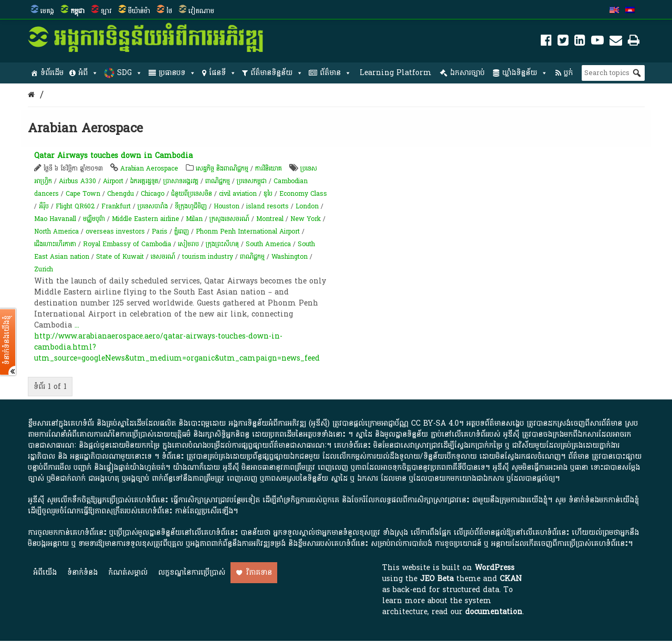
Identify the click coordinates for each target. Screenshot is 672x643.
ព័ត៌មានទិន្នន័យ (277, 73)
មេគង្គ (47, 11)
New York (306, 219)
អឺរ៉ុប (44, 206)
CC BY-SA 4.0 (435, 423)
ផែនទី (223, 73)
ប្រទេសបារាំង (153, 206)
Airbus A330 (77, 181)
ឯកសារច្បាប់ (467, 73)
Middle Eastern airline (145, 219)
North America (56, 231)
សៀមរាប (188, 244)
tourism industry (208, 257)
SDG (130, 73)
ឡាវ (106, 11)
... (77, 325)
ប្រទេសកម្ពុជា (252, 181)
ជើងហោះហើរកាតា (55, 244)
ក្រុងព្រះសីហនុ (222, 244)
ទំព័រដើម (52, 73)
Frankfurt (116, 206)
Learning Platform (396, 73)
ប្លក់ (568, 73)
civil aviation (238, 194)
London (307, 206)
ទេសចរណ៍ (163, 257)
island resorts (267, 206)
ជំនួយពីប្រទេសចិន (192, 194)
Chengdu (120, 194)
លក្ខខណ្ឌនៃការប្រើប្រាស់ (192, 572)
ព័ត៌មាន (335, 73)
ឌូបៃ (268, 194)
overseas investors (115, 231)
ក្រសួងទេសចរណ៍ (229, 219)
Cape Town (83, 194)
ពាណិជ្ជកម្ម (218, 181)
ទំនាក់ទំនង (82, 572)
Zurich (44, 269)
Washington (290, 257)
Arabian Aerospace (149, 168)
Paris (160, 231)
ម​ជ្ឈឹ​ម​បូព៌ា (94, 219)
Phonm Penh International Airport (248, 231)
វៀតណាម (201, 11)
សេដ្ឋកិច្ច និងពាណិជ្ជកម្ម (222, 168)
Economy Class (303, 194)
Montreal (270, 219)
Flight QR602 (75, 206)
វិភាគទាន (259, 572)
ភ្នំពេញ (182, 231)
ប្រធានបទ (177, 73)
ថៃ (169, 11)
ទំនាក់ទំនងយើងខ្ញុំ (7, 340)
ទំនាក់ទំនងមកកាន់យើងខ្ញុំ (604, 500)
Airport (113, 181)
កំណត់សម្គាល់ (128, 572)
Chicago (153, 194)
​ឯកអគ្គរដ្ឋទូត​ (144, 181)
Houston (227, 206)
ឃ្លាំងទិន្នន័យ (525, 73)
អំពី (88, 73)
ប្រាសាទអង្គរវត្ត (181, 181)
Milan (194, 219)
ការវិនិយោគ (269, 168)
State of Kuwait (120, 257)
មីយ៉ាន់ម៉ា (139, 11)
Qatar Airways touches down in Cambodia (113, 156)
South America (268, 244)
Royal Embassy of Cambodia (127, 244)
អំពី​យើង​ (45, 572)
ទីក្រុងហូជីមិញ (191, 206)
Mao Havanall (55, 219)
